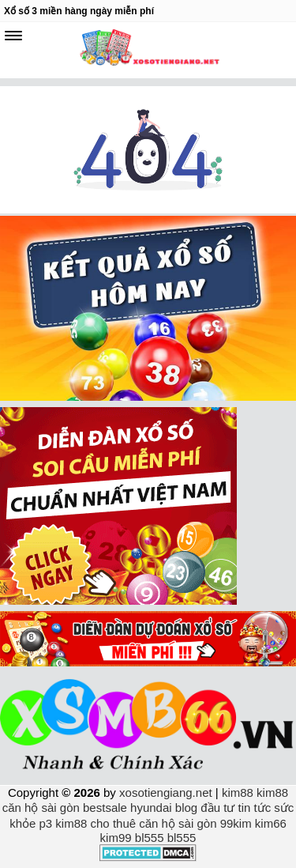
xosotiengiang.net (167, 793)
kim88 (238, 793)
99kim (236, 823)
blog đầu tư (205, 808)
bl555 (150, 838)
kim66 (271, 823)
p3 (45, 823)
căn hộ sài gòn (41, 808)
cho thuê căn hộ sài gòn (154, 823)
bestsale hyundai (127, 808)
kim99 (116, 838)
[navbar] (13, 36)
